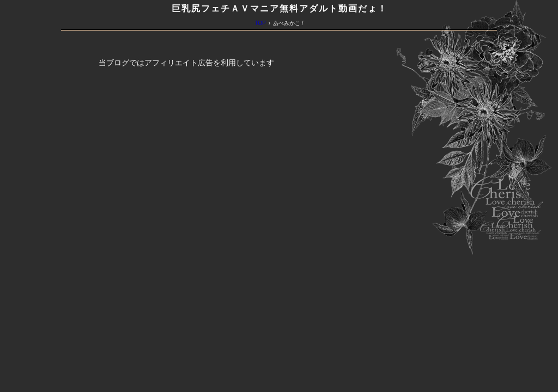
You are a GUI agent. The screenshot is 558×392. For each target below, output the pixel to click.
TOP (260, 23)
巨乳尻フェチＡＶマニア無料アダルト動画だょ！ (280, 8)
